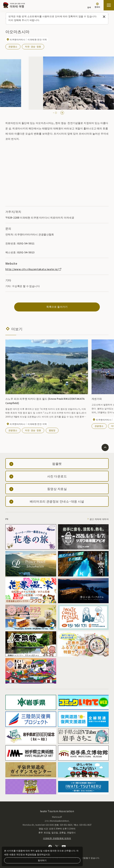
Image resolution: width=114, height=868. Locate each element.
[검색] (89, 6)
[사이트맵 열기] (109, 5)
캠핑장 (52, 430)
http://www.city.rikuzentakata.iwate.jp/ (34, 269)
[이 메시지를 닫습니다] (104, 17)
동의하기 (42, 860)
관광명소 (13, 46)
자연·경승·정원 (33, 46)
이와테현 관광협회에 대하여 (57, 838)
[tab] (54, 113)
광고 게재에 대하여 (99, 519)
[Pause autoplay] (62, 113)
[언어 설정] (97, 6)
